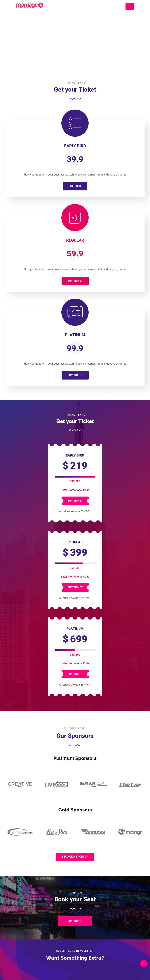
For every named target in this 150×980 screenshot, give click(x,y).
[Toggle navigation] (130, 6)
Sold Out (75, 186)
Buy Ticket (75, 281)
